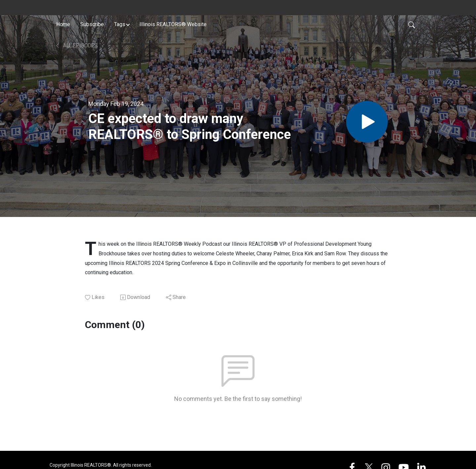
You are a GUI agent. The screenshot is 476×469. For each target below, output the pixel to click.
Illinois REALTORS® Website (173, 24)
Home (63, 24)
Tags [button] (120, 24)
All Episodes (76, 45)
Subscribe (92, 24)
